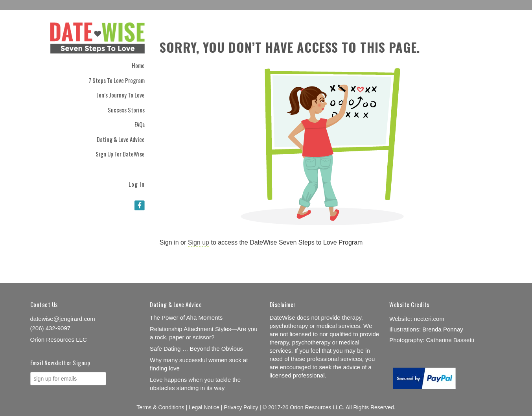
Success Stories (126, 110)
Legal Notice (204, 407)
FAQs (140, 124)
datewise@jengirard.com (63, 319)
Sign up (199, 242)
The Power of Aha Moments (186, 318)
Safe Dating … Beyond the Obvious (196, 349)
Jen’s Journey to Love (121, 95)
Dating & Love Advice (121, 139)
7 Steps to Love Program (117, 80)
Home (138, 65)
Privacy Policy (241, 407)
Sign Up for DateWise (120, 154)
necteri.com (429, 319)
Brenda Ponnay (443, 329)
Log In (137, 183)
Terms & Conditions (160, 407)
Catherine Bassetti (450, 340)
